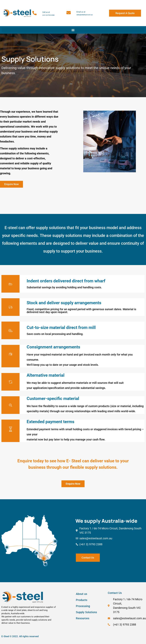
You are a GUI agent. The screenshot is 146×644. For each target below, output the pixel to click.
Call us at (46, 12)
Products (82, 600)
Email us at (81, 12)
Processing (83, 606)
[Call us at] (35, 13)
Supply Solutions (86, 612)
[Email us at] (69, 13)
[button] (73, 30)
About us (81, 594)
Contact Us (115, 593)
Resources (83, 618)
